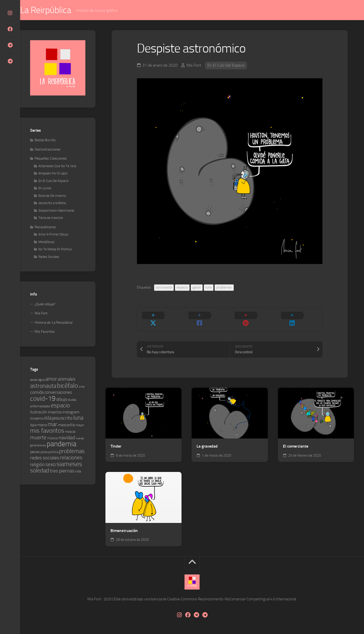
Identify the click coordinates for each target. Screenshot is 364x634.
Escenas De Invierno (52, 196)
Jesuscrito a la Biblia (52, 203)
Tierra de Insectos (51, 218)
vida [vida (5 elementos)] (78, 472)
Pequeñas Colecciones (51, 159)
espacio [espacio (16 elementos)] (60, 406)
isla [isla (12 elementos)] (48, 418)
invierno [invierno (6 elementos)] (37, 419)
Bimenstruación (124, 523)
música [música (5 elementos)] (52, 438)
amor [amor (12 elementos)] (51, 379)
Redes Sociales (49, 257)
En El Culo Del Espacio (226, 65)
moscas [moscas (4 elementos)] (70, 432)
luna (209, 288)
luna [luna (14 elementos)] (78, 418)
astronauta (164, 288)
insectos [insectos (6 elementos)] (55, 412)
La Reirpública (56, 10)
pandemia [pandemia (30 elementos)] (62, 444)
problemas (224, 288)
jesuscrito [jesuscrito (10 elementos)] (62, 418)
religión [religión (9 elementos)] (37, 465)
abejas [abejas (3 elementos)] (34, 380)
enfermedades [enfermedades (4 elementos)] (40, 406)
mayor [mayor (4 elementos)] (80, 425)
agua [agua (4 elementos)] (41, 380)
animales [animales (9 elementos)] (67, 379)
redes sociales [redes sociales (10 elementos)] (45, 458)
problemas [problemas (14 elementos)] (72, 451)
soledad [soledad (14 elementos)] (40, 471)
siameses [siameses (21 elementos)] (69, 464)
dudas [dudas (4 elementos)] (72, 400)
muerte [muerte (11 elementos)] (38, 438)
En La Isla (45, 188)
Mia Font (194, 65)
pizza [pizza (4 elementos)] (44, 452)
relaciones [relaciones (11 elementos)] (71, 458)
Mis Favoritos (45, 332)
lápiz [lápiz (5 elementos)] (33, 425)
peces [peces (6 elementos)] (35, 452)
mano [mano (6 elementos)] (42, 425)
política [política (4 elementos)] (53, 452)
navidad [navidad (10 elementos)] (67, 438)
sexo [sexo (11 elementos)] (51, 465)
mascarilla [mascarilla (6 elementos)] (66, 425)
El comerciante (296, 439)
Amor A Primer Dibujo (53, 235)
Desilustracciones (48, 150)
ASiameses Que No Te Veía (57, 166)
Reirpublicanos (45, 227)
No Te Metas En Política (55, 249)
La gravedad (207, 439)
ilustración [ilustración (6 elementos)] (39, 412)
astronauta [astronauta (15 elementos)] (43, 386)
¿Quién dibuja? (45, 304)
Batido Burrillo (45, 140)
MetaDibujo (46, 242)
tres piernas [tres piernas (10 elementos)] (62, 471)
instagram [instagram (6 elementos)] (71, 412)
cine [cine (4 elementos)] (82, 387)
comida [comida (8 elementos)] (37, 393)
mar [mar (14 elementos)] (52, 425)
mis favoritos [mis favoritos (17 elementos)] (47, 431)
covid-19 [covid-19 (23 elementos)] (43, 399)
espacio (182, 288)
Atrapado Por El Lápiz (53, 174)
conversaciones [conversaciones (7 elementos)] (58, 393)
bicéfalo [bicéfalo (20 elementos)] (68, 386)
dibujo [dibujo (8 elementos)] (62, 400)
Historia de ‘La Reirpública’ (54, 323)
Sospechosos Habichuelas (56, 211)
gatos (197, 288)
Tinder (116, 439)
